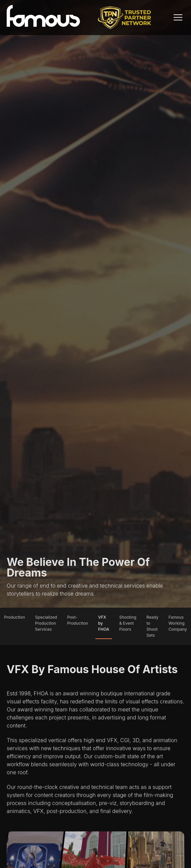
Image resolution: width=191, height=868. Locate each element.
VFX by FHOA (104, 623)
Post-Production (78, 620)
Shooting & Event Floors (128, 623)
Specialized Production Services (46, 623)
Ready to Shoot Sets (153, 626)
